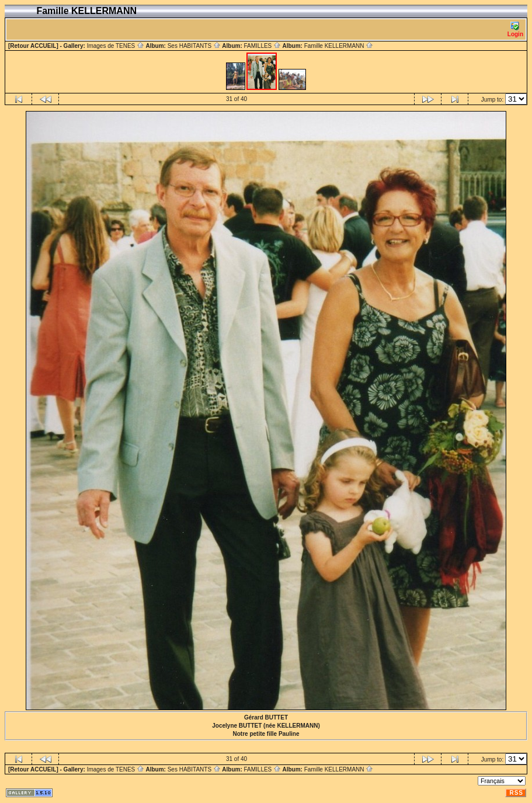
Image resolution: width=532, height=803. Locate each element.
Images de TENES (116, 46)
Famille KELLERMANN (339, 46)
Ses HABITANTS (194, 46)
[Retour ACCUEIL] (33, 46)
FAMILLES (262, 46)
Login (515, 29)
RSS (516, 793)
